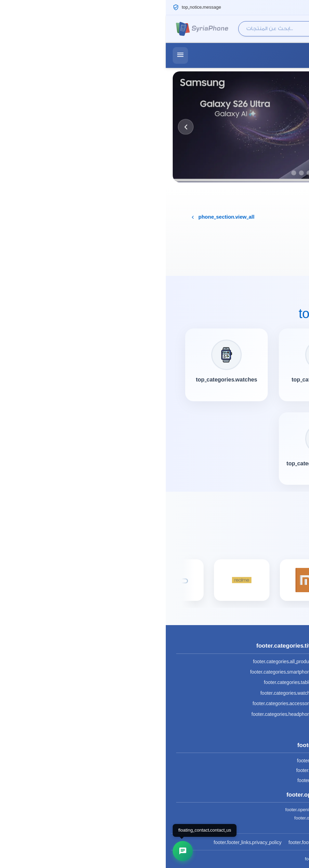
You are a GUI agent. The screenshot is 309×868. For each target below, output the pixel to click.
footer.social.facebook (154, 761)
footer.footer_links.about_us (232, 843)
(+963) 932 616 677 (268, 55)
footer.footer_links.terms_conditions (160, 843)
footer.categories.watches (122, 693)
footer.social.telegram (154, 781)
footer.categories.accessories (118, 704)
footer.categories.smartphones (117, 672)
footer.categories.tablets (124, 682)
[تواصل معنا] (17, 851)
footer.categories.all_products (118, 662)
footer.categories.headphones (117, 714)
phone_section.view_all (57, 217)
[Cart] (296, 29)
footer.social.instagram (154, 770)
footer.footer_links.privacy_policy (82, 843)
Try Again (276, 258)
